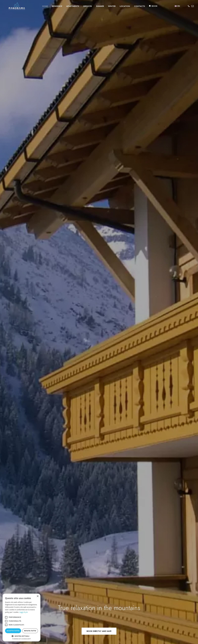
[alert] (21, 618)
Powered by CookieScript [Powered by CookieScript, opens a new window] (22, 639)
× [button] (38, 596)
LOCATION (122, 7)
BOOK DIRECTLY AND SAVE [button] (99, 78)
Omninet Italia (161, 610)
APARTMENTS (70, 7)
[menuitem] (42, 7)
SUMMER (97, 7)
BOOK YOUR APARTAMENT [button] (99, 324)
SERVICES (84, 7)
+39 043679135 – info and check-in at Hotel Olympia (73, 603)
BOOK (151, 7)
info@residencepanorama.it (63, 607)
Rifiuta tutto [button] (30, 631)
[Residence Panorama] (14, 7)
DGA (170, 610)
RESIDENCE (54, 7)
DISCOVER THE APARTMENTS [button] (34, 227)
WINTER (109, 7)
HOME (42, 7)
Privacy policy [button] (156, 600)
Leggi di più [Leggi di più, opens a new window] (24, 612)
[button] (189, 7)
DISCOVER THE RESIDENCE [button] (132, 152)
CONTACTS (136, 7)
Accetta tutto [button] (13, 631)
